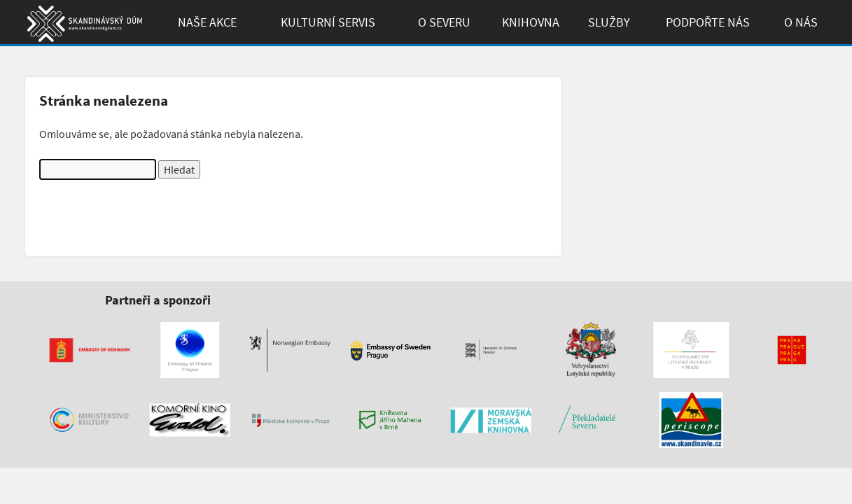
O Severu (444, 22)
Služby (609, 22)
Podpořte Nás (708, 22)
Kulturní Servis (328, 22)
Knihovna (531, 22)
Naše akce (207, 22)
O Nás (801, 22)
